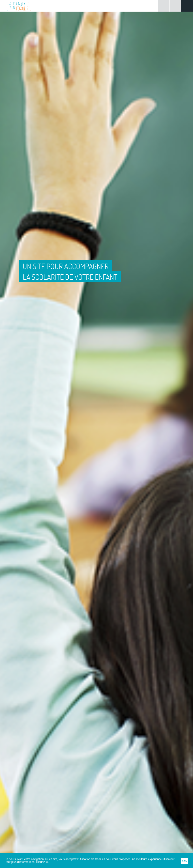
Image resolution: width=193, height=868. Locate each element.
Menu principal (187, 6)
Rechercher (175, 6)
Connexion (163, 6)
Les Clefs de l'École (19, 6)
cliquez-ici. (43, 862)
